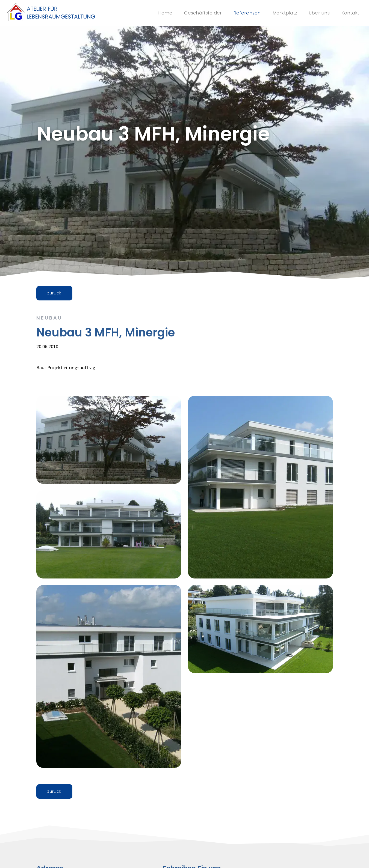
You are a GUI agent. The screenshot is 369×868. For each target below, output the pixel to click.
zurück (54, 293)
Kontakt (350, 13)
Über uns (319, 13)
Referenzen (244, 13)
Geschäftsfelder (197, 13)
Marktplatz (283, 13)
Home (158, 13)
